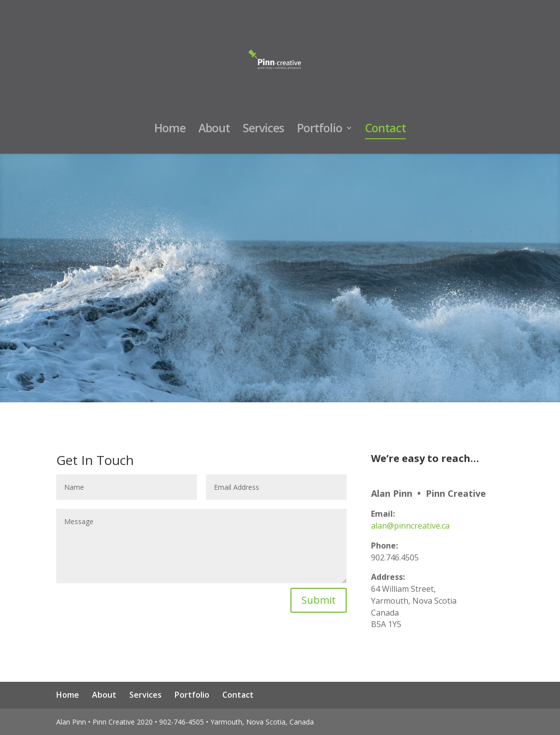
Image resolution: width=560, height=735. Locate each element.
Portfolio (320, 130)
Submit (319, 600)
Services (263, 130)
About (214, 130)
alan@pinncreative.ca (410, 526)
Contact (385, 130)
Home (170, 130)
